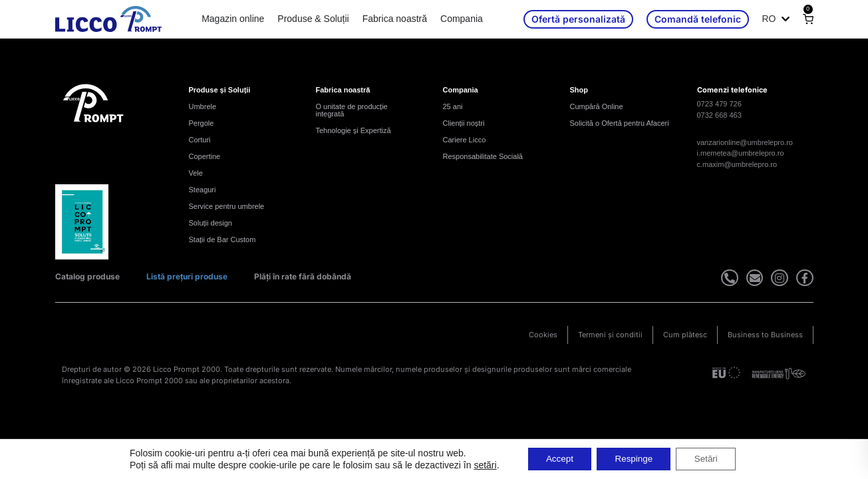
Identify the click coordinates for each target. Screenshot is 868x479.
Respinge (634, 458)
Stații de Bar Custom (222, 239)
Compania (462, 19)
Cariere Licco (465, 140)
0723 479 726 (719, 104)
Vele (196, 173)
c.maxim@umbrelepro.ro (737, 164)
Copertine (205, 156)
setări (478, 464)
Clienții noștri (464, 123)
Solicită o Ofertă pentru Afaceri (620, 123)
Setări (711, 458)
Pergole (202, 123)
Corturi (200, 140)
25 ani (453, 106)
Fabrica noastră (395, 19)
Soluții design (211, 223)
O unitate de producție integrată (352, 110)
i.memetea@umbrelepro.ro (741, 153)
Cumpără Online (597, 106)
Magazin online (233, 19)
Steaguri (203, 190)
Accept (555, 458)
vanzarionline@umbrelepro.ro (745, 142)
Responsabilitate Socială (483, 156)
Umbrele (203, 106)
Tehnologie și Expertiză (354, 130)
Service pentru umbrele (227, 206)
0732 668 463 (719, 115)
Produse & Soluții (313, 19)
